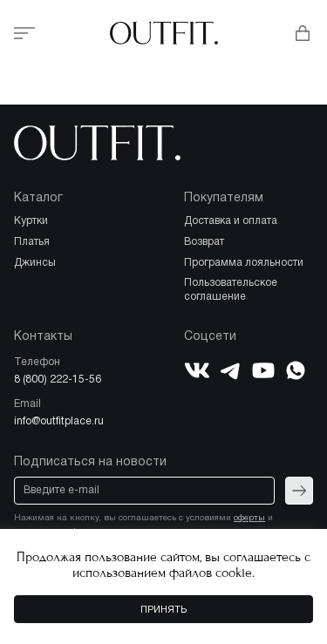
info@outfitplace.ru (59, 421)
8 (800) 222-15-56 (58, 380)
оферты (249, 518)
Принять (163, 610)
